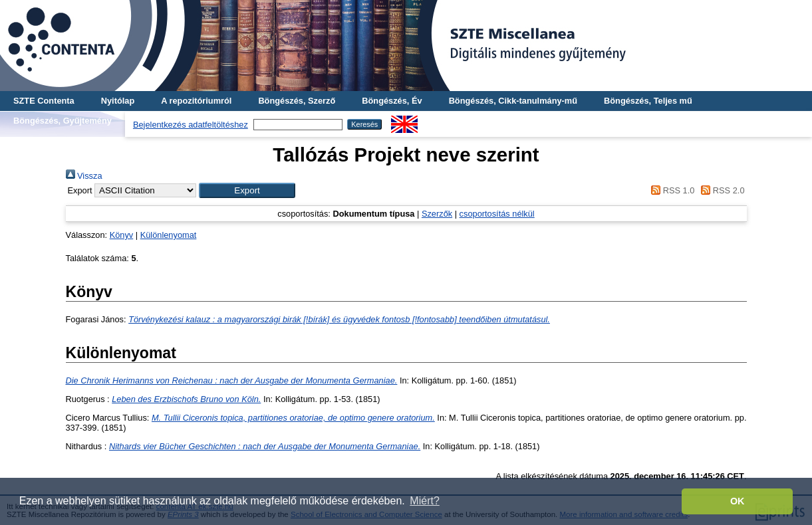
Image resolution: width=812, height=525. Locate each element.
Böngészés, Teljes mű (648, 101)
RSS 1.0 (671, 190)
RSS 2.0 (721, 190)
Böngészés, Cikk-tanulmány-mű (513, 101)
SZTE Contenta (44, 101)
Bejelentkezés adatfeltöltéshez (191, 125)
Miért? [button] (424, 501)
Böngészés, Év (392, 101)
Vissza (84, 176)
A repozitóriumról (196, 101)
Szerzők (437, 214)
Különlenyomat (169, 235)
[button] (247, 190)
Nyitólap (118, 101)
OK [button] (738, 501)
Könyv (122, 235)
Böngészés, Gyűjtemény (63, 121)
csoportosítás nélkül (497, 214)
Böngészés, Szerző (297, 101)
